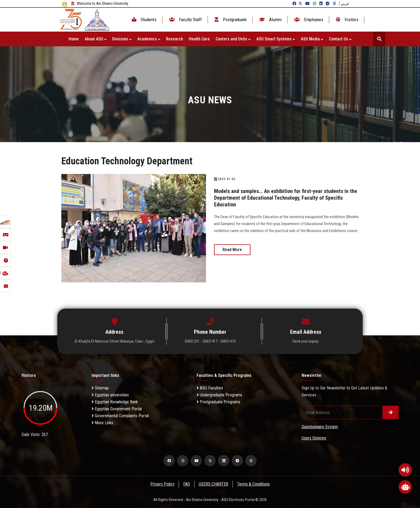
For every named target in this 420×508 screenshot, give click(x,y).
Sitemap (100, 388)
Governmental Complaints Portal (120, 416)
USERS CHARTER (214, 484)
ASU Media (312, 39)
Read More (232, 249)
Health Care (199, 39)
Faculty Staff (185, 20)
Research (175, 39)
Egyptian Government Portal (117, 409)
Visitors (347, 20)
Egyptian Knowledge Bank (115, 402)
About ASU (95, 39)
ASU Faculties (210, 388)
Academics (149, 39)
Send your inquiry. (306, 341)
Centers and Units (233, 39)
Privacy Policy (162, 484)
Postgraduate (230, 20)
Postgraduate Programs (218, 402)
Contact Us (340, 39)
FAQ (187, 484)
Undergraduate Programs (219, 395)
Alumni (270, 20)
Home (74, 39)
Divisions (122, 39)
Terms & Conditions (254, 484)
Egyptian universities (110, 395)
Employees (308, 20)
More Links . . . (105, 423)
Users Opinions (314, 438)
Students (144, 20)
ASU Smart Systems (276, 39)
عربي (345, 3)
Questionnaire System (320, 427)
